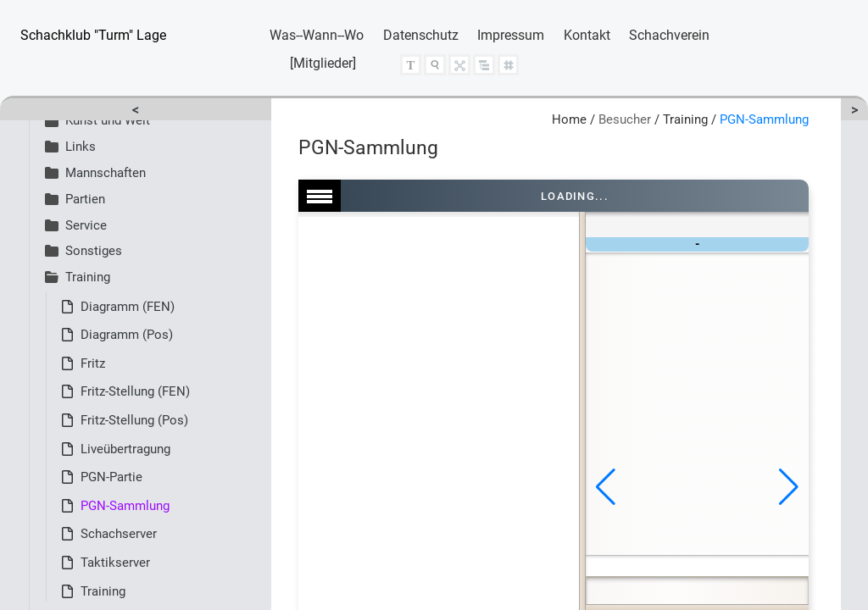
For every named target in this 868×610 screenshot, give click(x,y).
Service (76, 225)
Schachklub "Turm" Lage (93, 35)
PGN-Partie (111, 477)
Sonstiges (83, 251)
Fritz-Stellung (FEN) (135, 391)
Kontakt (587, 35)
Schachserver (119, 534)
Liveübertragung (125, 449)
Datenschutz (421, 35)
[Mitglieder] (323, 63)
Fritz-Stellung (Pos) (134, 420)
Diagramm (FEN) (128, 307)
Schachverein (669, 35)
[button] (606, 487)
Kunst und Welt (97, 120)
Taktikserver (115, 563)
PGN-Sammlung (125, 506)
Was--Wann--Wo (317, 35)
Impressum (511, 35)
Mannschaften (95, 173)
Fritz (93, 363)
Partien (75, 199)
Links (70, 147)
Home (569, 119)
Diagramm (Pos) (127, 335)
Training (78, 277)
